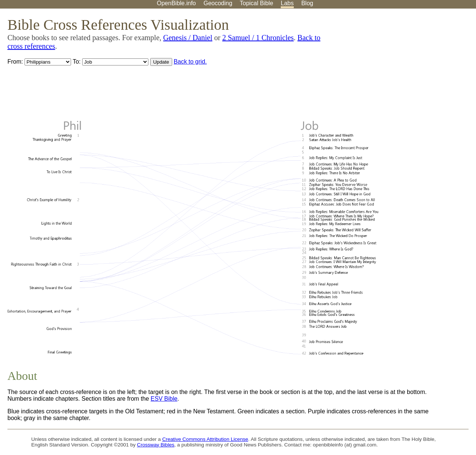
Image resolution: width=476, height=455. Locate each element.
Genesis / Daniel (188, 38)
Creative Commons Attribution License (205, 439)
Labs (287, 3)
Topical (257, 3)
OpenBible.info (176, 3)
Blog (307, 3)
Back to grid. (190, 62)
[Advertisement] (401, 67)
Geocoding (218, 3)
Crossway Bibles (155, 445)
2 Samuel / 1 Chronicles (258, 38)
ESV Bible (164, 399)
